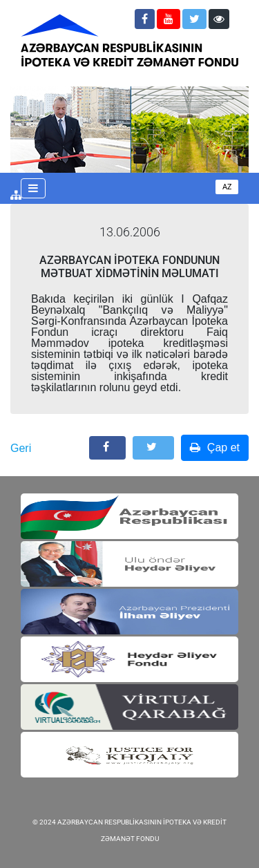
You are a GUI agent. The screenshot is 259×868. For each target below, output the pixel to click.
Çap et (215, 447)
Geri (21, 448)
